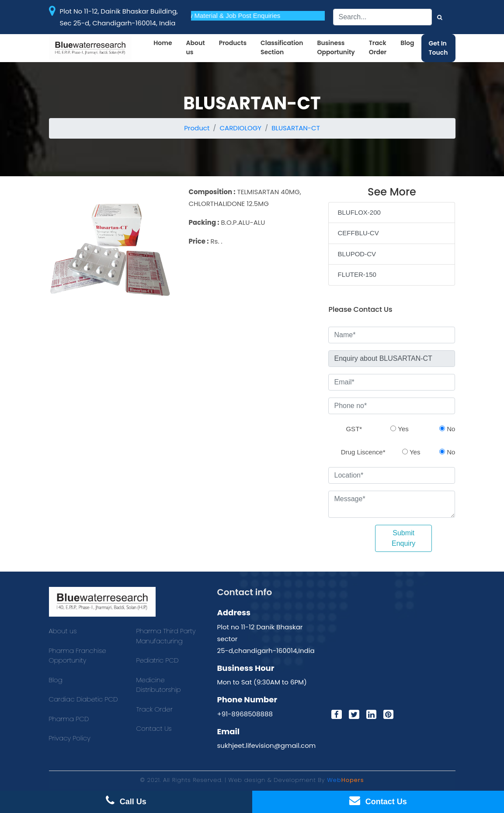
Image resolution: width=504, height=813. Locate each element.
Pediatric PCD (158, 660)
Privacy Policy (70, 738)
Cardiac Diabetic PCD (83, 699)
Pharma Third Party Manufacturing (166, 636)
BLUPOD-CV (357, 254)
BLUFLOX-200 (359, 212)
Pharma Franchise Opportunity (78, 656)
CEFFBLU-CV (358, 233)
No (447, 429)
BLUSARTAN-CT (296, 128)
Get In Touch (438, 48)
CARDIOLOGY (241, 128)
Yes (399, 429)
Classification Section (282, 47)
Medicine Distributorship (159, 685)
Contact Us (154, 728)
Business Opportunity (336, 47)
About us (196, 47)
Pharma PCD (69, 719)
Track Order (378, 47)
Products (233, 43)
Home (163, 43)
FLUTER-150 (357, 274)
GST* (354, 429)
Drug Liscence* (363, 452)
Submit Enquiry (403, 538)
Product (197, 128)
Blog (407, 43)
